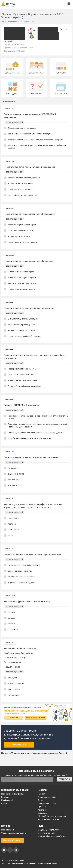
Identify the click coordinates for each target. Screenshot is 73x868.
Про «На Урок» (8, 830)
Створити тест (19, 745)
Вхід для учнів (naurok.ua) (49, 830)
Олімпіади (42, 813)
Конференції (7, 800)
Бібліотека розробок (47, 797)
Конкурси (42, 810)
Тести (40, 800)
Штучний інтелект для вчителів (52, 816)
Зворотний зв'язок (13, 840)
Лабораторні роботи (47, 804)
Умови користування (26, 863)
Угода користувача (9, 863)
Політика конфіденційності (47, 863)
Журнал (41, 794)
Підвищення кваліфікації (13, 794)
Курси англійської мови (49, 819)
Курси (4, 804)
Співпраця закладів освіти (13, 833)
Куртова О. (8, 41)
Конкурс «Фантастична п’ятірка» (53, 836)
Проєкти (42, 807)
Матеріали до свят (46, 833)
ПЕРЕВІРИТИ (64, 779)
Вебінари (5, 797)
